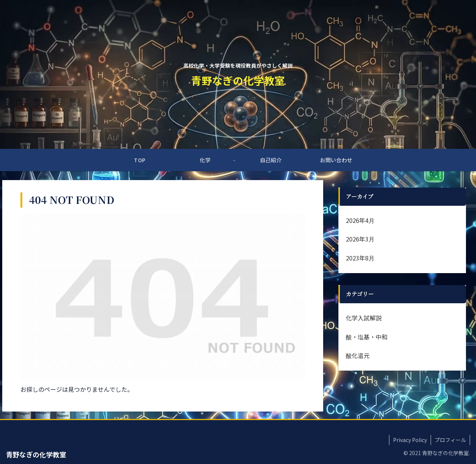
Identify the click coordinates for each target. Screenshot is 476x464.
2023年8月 (360, 258)
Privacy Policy (410, 440)
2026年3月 (360, 239)
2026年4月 (360, 220)
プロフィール (450, 440)
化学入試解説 (364, 318)
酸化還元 (358, 355)
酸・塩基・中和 (367, 337)
